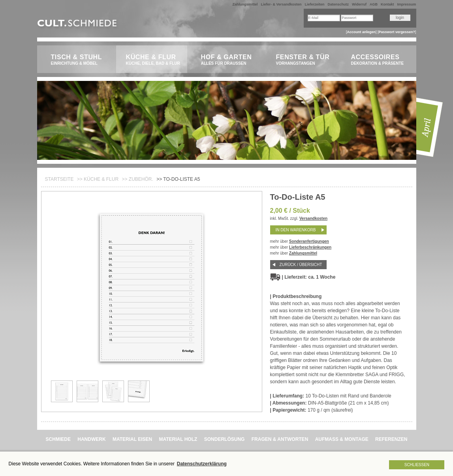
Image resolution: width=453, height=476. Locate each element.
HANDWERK (91, 439)
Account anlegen (361, 32)
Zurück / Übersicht (301, 265)
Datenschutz (338, 4)
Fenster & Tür (305, 60)
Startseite (59, 179)
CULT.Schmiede (78, 25)
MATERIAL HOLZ (178, 439)
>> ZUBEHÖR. (137, 179)
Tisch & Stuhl (80, 60)
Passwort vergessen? (397, 32)
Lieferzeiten (315, 4)
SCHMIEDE (58, 439)
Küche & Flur (155, 60)
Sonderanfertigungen (309, 241)
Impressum (406, 4)
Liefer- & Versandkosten (281, 4)
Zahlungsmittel (245, 4)
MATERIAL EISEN (132, 439)
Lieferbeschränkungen (310, 247)
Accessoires (380, 60)
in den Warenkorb (296, 230)
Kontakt (387, 4)
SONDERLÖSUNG (225, 439)
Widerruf (359, 4)
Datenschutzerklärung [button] (202, 464)
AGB (374, 4)
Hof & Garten (230, 60)
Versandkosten (313, 218)
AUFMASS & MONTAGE (342, 439)
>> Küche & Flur (98, 179)
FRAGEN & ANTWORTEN (280, 439)
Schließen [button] (417, 465)
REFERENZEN (391, 439)
